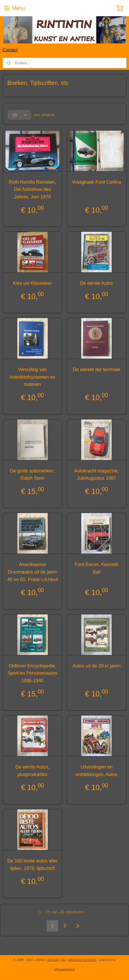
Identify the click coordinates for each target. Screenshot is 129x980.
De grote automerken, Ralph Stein (33, 475)
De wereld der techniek (97, 370)
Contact (10, 50)
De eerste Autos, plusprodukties (32, 771)
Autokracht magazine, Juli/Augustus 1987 (96, 475)
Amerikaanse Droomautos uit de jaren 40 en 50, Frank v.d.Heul (32, 572)
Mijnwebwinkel (65, 969)
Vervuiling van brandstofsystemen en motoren (32, 377)
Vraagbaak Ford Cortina (97, 182)
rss (63, 960)
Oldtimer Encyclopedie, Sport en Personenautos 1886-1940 (33, 673)
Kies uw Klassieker (32, 283)
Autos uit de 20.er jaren (96, 666)
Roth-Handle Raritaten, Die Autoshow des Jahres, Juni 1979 (32, 189)
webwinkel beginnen (82, 960)
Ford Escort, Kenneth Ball (96, 569)
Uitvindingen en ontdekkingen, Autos (97, 771)
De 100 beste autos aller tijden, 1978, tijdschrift (32, 865)
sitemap (53, 960)
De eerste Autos (97, 283)
